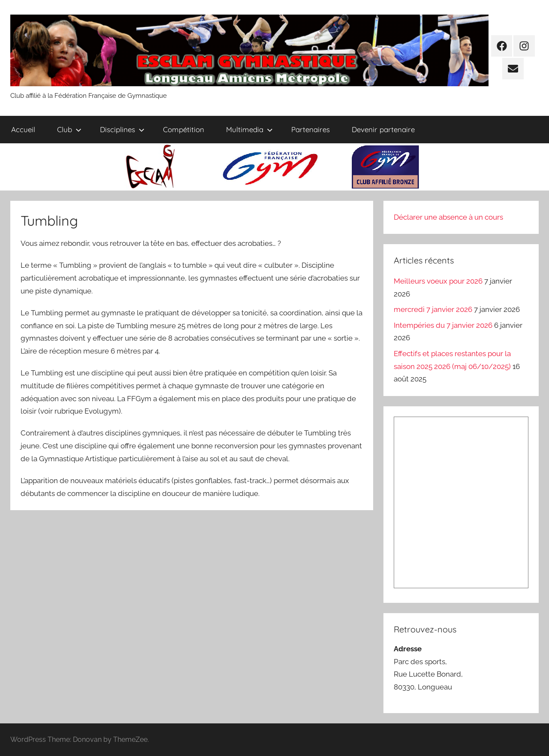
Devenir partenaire (383, 129)
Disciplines (122, 129)
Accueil (23, 129)
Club (69, 129)
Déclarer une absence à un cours (448, 217)
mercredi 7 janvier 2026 (433, 309)
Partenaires (311, 129)
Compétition (184, 129)
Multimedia (249, 129)
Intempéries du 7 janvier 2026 (443, 325)
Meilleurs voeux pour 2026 (438, 281)
